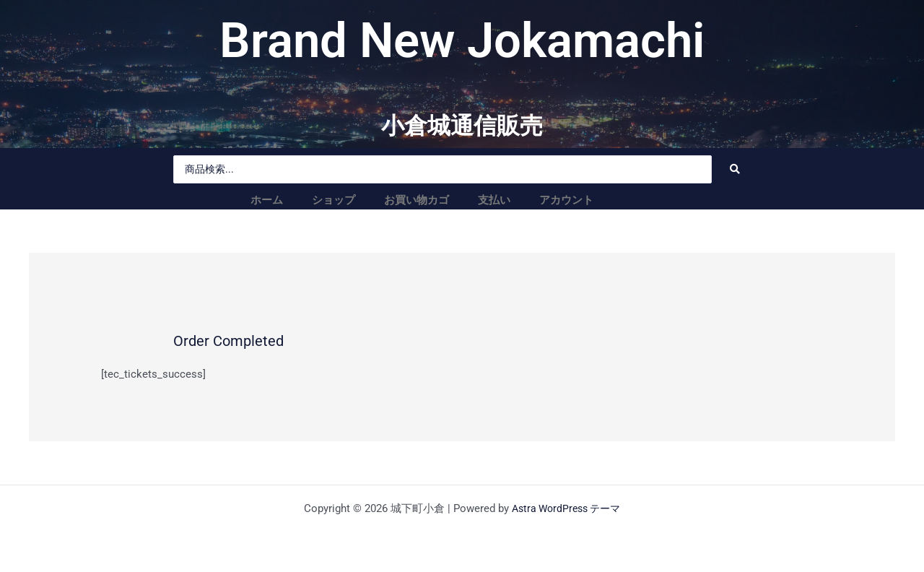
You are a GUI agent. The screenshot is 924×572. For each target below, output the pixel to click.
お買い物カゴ (417, 200)
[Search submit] (735, 169)
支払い (494, 200)
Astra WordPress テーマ (566, 508)
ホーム (267, 200)
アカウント (566, 200)
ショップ (334, 200)
